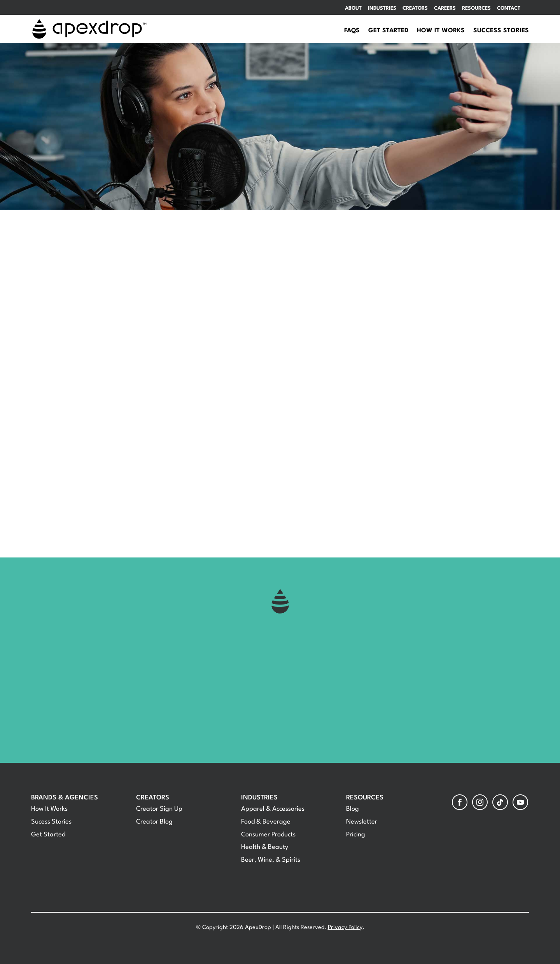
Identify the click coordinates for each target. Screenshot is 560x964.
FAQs (352, 31)
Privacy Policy (345, 928)
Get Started (388, 31)
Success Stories (501, 31)
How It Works (441, 31)
